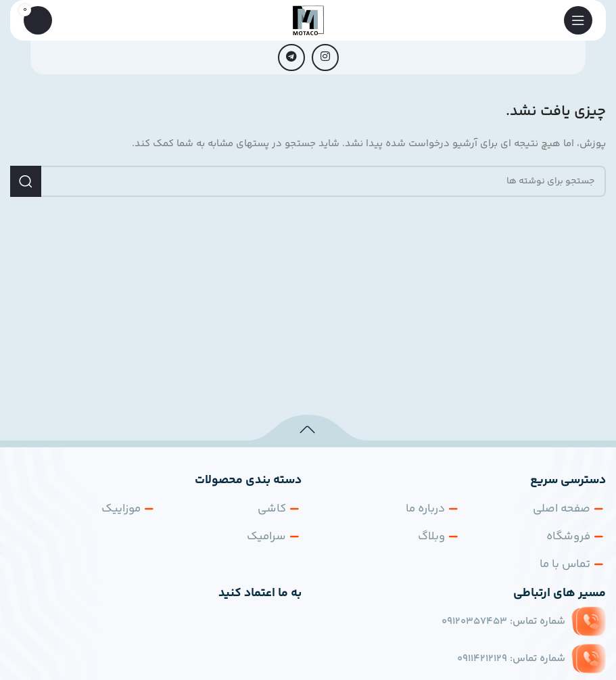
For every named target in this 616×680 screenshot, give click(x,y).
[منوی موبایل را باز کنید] (578, 20)
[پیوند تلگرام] (291, 58)
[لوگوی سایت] (308, 20)
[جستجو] (308, 181)
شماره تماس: (503, 621)
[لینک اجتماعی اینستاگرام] (325, 58)
